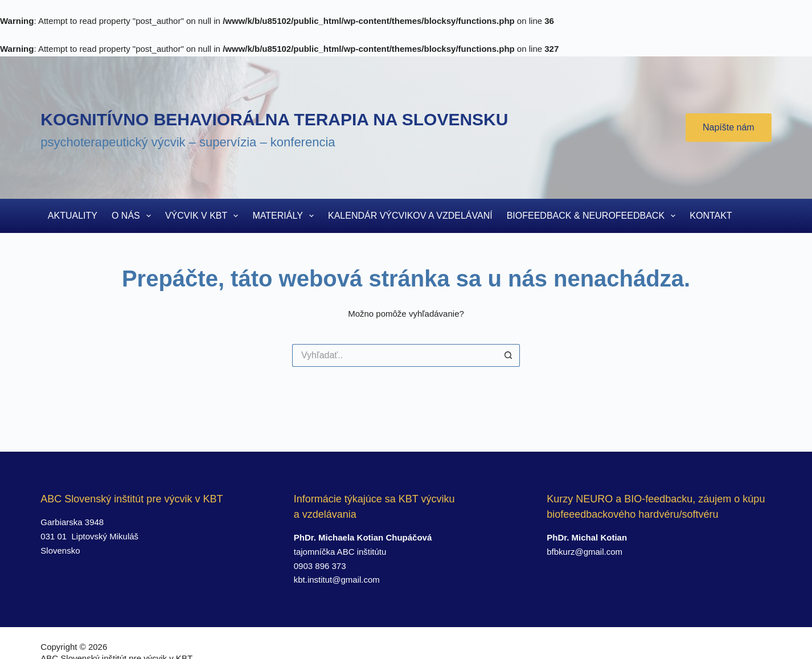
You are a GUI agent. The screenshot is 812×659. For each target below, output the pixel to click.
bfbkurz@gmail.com (585, 552)
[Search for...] (395, 355)
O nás (134, 216)
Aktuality (73, 216)
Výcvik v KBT (204, 216)
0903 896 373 (320, 566)
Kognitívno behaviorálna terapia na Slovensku (274, 119)
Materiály (285, 216)
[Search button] (508, 355)
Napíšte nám (729, 127)
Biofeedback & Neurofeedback (594, 216)
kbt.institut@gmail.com (337, 580)
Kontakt (711, 216)
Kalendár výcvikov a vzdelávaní (410, 216)
